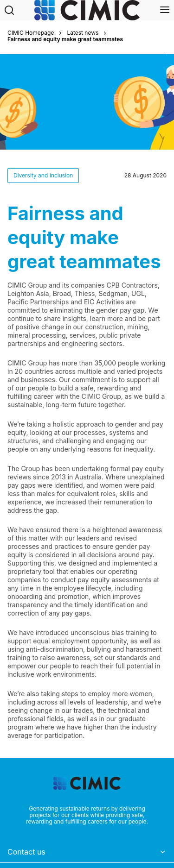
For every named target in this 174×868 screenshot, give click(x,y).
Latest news (83, 33)
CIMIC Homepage (31, 33)
